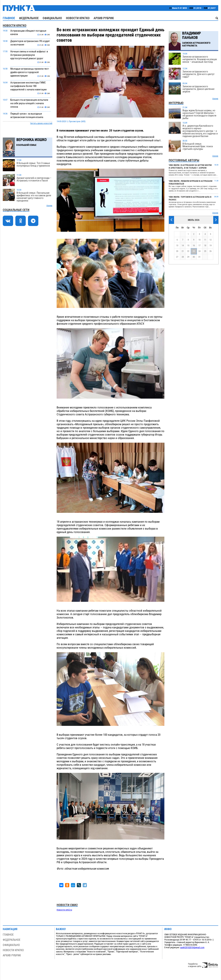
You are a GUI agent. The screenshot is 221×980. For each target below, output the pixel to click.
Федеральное (29, 18)
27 (177, 257)
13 (177, 245)
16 (194, 245)
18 (205, 245)
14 (183, 245)
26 (210, 251)
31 (199, 257)
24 (199, 251)
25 (205, 251)
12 (210, 240)
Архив (49, 206)
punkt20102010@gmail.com (192, 947)
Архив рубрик (104, 18)
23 (194, 251)
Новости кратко (78, 18)
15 (188, 245)
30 (194, 257)
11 (205, 240)
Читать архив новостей (41, 123)
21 (183, 251)
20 (177, 251)
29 (188, 257)
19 (210, 245)
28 (183, 257)
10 (199, 240)
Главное (9, 18)
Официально (52, 18)
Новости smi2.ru (64, 910)
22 (188, 251)
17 (199, 245)
